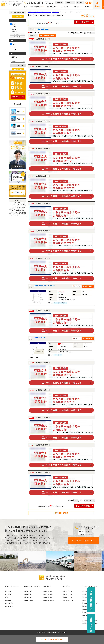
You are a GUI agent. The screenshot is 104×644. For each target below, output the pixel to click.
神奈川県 (14, 31)
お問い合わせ (87, 597)
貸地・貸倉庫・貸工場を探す (33, 7)
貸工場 (47, 29)
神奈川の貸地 (29, 600)
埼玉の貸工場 (68, 594)
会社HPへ (60, 3)
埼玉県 (13, 24)
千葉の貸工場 (68, 597)
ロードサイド (10, 597)
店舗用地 (9, 600)
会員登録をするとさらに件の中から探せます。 (65, 506)
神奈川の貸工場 (69, 600)
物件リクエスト (88, 600)
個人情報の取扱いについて (91, 603)
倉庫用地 (9, 594)
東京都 (13, 29)
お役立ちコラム (100, 623)
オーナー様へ (65, 7)
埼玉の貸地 (29, 594)
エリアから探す (52, 7)
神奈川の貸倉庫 (49, 600)
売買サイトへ (70, 3)
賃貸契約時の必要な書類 (90, 620)
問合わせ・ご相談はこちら (85, 541)
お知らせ (77, 7)
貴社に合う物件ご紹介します (52, 639)
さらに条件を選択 (18, 65)
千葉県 (13, 27)
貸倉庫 (43, 29)
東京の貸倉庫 (49, 591)
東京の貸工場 (68, 591)
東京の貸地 (29, 591)
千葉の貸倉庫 (49, 597)
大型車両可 (10, 603)
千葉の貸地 (29, 597)
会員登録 (97, 6)
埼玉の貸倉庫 (49, 594)
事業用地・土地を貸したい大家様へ (89, 616)
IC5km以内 (10, 606)
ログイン (81, 3)
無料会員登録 (87, 609)
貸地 (39, 29)
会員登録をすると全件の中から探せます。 (65, 22)
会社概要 (87, 7)
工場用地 (9, 591)
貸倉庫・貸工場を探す (100, 599)
